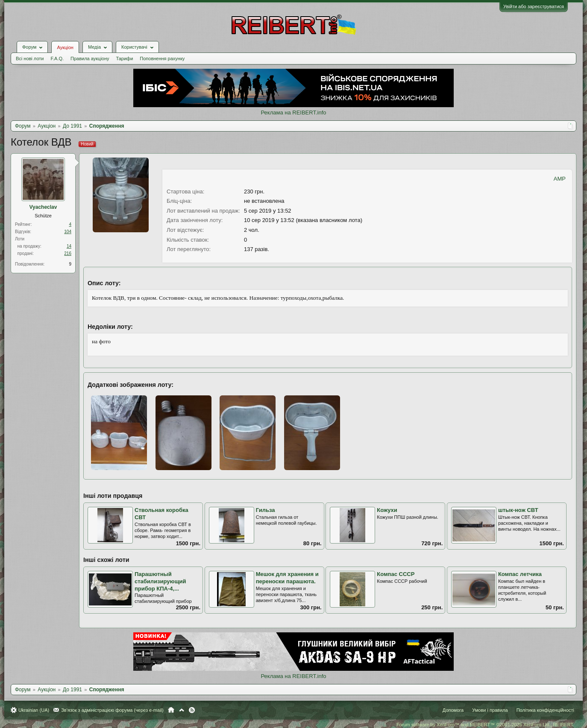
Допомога (453, 710)
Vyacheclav (43, 207)
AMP (560, 179)
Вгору (182, 710)
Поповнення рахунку (162, 58)
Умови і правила (490, 710)
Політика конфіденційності (545, 710)
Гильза (266, 510)
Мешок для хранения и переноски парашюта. (287, 578)
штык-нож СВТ (518, 510)
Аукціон (65, 47)
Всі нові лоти (30, 58)
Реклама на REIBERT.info (293, 113)
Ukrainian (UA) (34, 710)
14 (69, 246)
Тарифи (125, 58)
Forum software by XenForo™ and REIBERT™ (485, 725)
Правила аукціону (90, 58)
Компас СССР (396, 574)
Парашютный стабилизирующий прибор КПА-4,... (160, 581)
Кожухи (387, 510)
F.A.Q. (57, 58)
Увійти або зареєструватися (534, 6)
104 (68, 232)
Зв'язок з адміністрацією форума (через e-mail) (112, 710)
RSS (192, 710)
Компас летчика (520, 574)
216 (68, 253)
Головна (171, 710)
